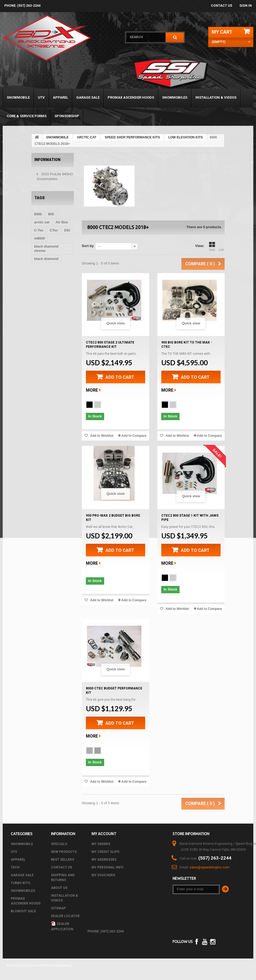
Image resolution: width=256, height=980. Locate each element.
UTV (41, 97)
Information (47, 160)
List (221, 246)
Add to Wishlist (101, 436)
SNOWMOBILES (175, 97)
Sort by (88, 246)
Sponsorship (67, 116)
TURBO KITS (20, 883)
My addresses (104, 860)
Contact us (222, 6)
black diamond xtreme (46, 248)
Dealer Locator (65, 916)
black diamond (46, 259)
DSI (67, 230)
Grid (212, 246)
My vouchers (103, 875)
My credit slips (105, 852)
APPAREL (61, 97)
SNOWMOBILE (18, 97)
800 (51, 214)
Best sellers (63, 860)
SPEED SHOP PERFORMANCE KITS (132, 137)
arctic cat (42, 222)
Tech (15, 867)
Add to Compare (134, 436)
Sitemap (58, 908)
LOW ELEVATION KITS (186, 137)
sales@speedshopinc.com (209, 867)
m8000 (39, 238)
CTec (54, 230)
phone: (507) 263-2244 (22, 6)
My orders (101, 844)
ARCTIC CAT (87, 137)
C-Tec (39, 230)
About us (59, 888)
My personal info (107, 867)
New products (64, 852)
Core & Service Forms (27, 116)
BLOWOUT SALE (23, 911)
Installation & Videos (216, 97)
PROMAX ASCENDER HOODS (131, 97)
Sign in (246, 6)
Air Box (62, 222)
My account (104, 834)
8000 (38, 214)
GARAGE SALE (88, 97)
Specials (59, 844)
